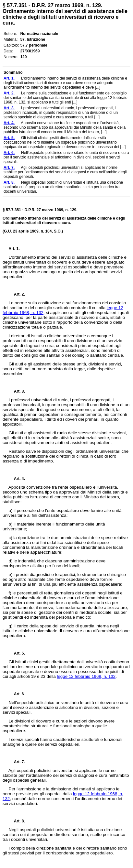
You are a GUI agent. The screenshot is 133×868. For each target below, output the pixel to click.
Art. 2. (17, 294)
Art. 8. (17, 821)
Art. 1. (14, 249)
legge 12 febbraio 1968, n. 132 (86, 676)
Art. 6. (17, 694)
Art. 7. (17, 762)
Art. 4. (17, 479)
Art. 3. (17, 391)
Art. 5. (17, 653)
